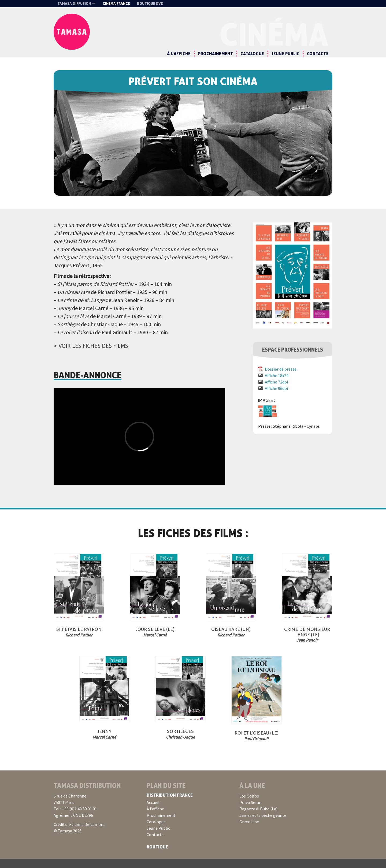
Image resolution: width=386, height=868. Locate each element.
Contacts (318, 54)
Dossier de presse (281, 378)
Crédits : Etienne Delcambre (79, 834)
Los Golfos (249, 805)
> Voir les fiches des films (91, 355)
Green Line (249, 831)
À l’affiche (179, 54)
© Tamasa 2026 (68, 840)
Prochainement (216, 54)
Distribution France (170, 804)
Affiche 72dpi (276, 391)
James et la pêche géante (263, 825)
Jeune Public (285, 54)
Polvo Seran (250, 812)
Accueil (153, 812)
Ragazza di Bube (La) (258, 818)
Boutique (157, 856)
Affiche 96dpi (276, 398)
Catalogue (252, 54)
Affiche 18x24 (277, 385)
